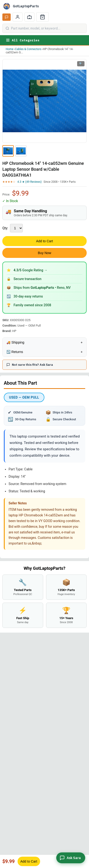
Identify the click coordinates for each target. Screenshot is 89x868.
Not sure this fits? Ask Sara (30, 365)
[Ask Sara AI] (7, 17)
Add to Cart (44, 241)
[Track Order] (29, 17)
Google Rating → (30, 270)
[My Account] (18, 17)
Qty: (5, 228)
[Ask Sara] (71, 858)
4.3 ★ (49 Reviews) (29, 182)
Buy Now (44, 253)
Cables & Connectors (28, 49)
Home (9, 49)
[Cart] (42, 17)
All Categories (23, 40)
